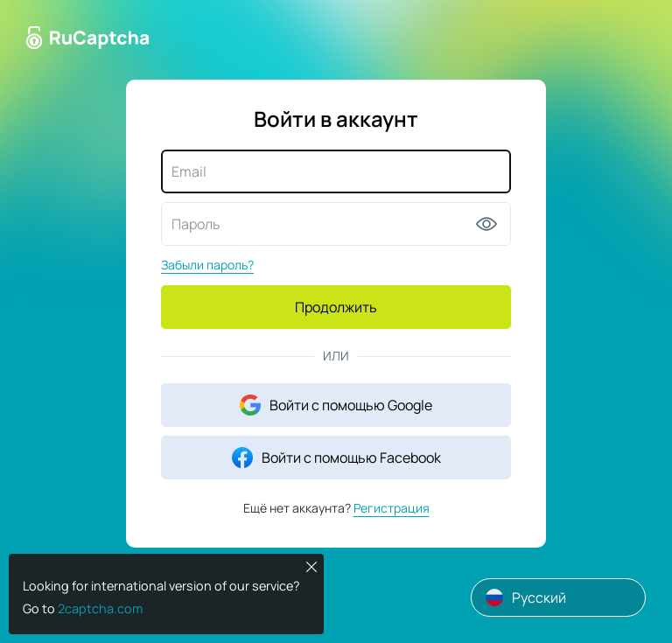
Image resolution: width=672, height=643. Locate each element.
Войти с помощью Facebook (336, 458)
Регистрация (392, 508)
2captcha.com (100, 608)
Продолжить (336, 307)
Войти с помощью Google (336, 405)
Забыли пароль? (207, 265)
